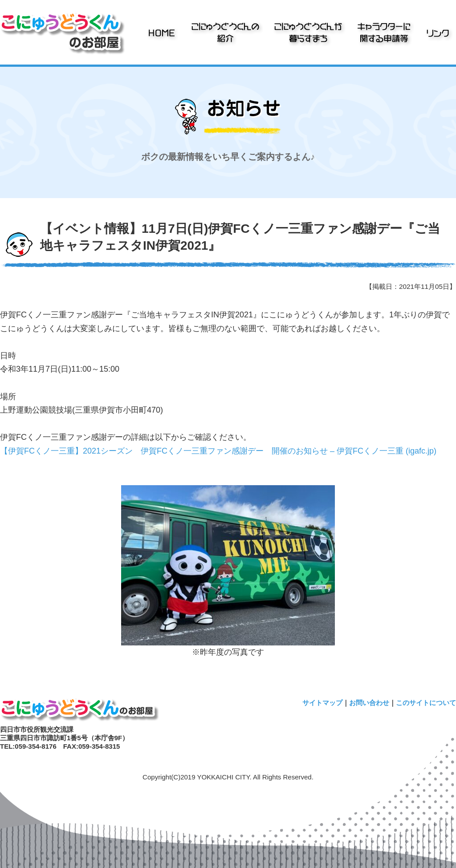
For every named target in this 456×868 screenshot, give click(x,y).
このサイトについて (426, 703)
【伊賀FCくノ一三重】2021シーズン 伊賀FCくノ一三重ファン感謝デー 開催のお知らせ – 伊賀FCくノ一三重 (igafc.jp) (218, 451)
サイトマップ (322, 703)
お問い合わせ (369, 703)
